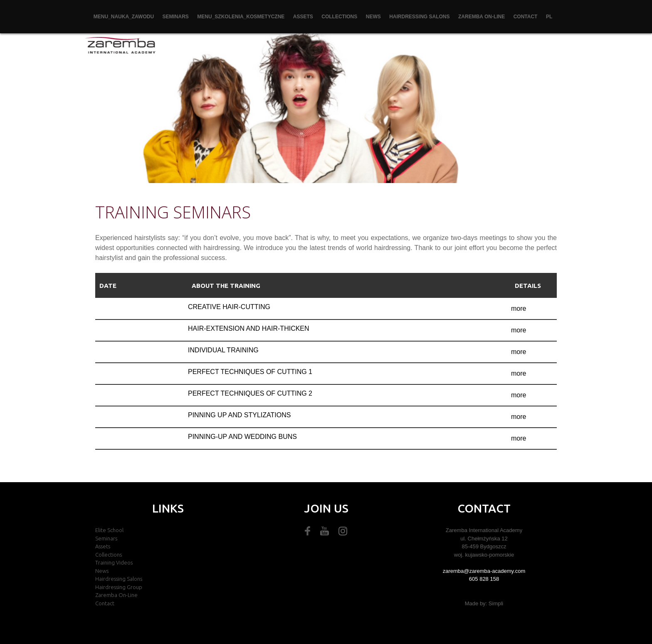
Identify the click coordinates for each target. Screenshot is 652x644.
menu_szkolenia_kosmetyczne (241, 17)
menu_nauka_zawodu (124, 17)
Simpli (496, 603)
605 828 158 (484, 579)
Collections (339, 17)
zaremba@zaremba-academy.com (484, 571)
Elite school (109, 530)
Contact (526, 17)
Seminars (176, 17)
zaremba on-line (482, 17)
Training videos (114, 562)
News (373, 17)
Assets (303, 17)
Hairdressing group (119, 587)
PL (549, 17)
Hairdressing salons (419, 17)
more (519, 308)
